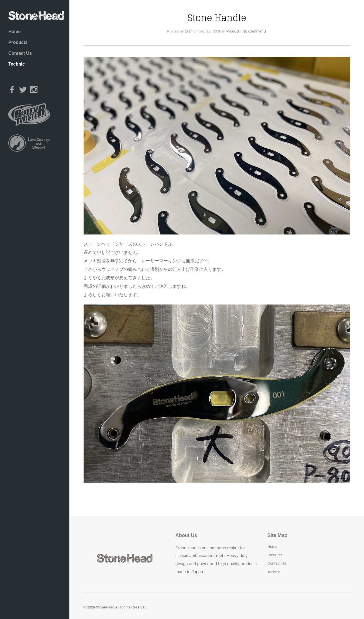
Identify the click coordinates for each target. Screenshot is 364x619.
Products (18, 42)
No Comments (254, 31)
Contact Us (20, 53)
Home (14, 32)
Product (233, 31)
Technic (17, 64)
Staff (189, 31)
